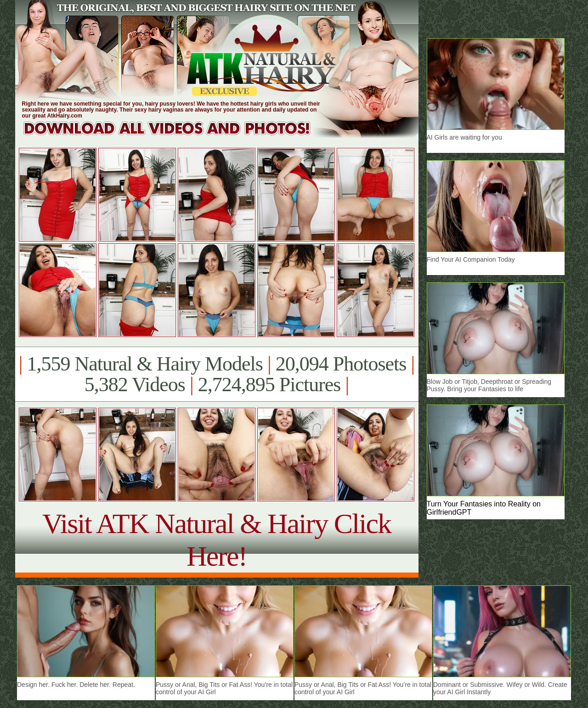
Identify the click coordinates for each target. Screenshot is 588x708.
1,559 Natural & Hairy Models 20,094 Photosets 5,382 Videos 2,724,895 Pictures (217, 374)
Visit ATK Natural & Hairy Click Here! (217, 540)
